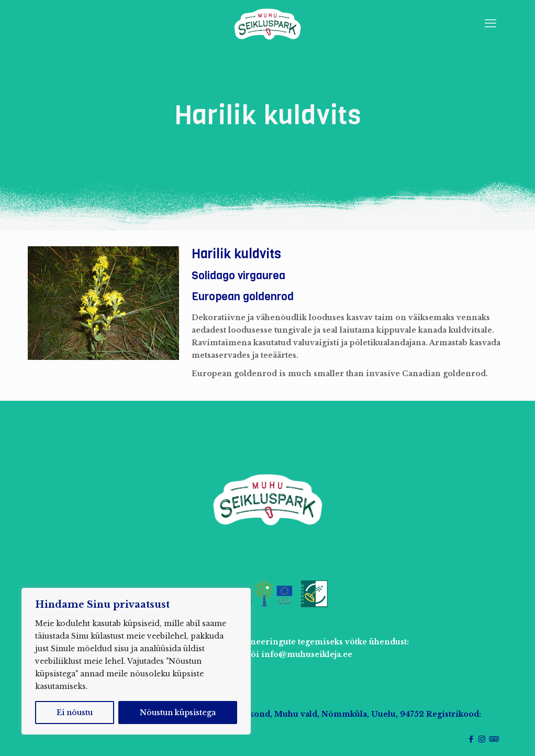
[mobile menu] (491, 24)
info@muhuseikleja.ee (307, 654)
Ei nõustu (75, 713)
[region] (136, 661)
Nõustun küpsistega (178, 713)
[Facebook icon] (471, 739)
